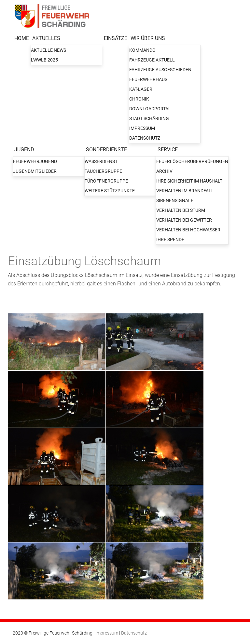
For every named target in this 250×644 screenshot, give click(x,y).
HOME (22, 38)
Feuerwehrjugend (35, 161)
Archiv (164, 171)
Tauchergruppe (103, 171)
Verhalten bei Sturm (181, 210)
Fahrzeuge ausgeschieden (160, 70)
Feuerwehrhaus (148, 79)
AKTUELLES (46, 38)
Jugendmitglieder (35, 171)
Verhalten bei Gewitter (184, 220)
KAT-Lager (141, 89)
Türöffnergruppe (106, 181)
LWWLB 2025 (44, 60)
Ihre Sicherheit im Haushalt (189, 181)
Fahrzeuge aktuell (152, 60)
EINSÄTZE (116, 38)
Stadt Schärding (149, 118)
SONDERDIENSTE (106, 150)
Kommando (142, 50)
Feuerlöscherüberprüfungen (192, 161)
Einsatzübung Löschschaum (84, 261)
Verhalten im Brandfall (185, 191)
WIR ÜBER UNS (148, 38)
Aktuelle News (49, 50)
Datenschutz (145, 138)
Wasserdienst (101, 161)
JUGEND (24, 150)
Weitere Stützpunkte (110, 191)
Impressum (142, 128)
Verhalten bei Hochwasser (188, 230)
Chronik (139, 99)
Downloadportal (150, 109)
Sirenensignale (175, 200)
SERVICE (168, 150)
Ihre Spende (170, 240)
